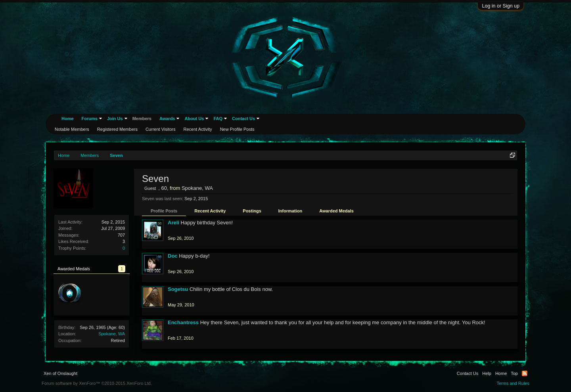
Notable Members (72, 129)
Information (290, 211)
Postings (252, 211)
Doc (173, 256)
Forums (90, 119)
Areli (173, 223)
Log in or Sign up (501, 6)
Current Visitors (161, 129)
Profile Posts (164, 211)
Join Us (115, 119)
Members (142, 119)
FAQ (218, 119)
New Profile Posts (237, 129)
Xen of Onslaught (60, 373)
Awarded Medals (336, 211)
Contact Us (243, 119)
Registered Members (117, 129)
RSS (525, 373)
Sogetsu (178, 289)
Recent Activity (210, 211)
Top (514, 373)
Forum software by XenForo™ (97, 383)
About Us (194, 119)
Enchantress (183, 322)
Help (487, 373)
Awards (167, 119)
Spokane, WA (112, 334)
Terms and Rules (513, 383)
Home (68, 119)
